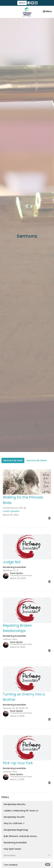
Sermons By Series (37, 460)
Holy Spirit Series (12, 849)
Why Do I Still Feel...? (14, 823)
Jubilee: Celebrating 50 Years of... (22, 811)
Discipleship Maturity (15, 804)
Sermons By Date (13, 460)
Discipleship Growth (14, 817)
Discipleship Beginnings (16, 830)
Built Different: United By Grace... (21, 836)
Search (22, 3)
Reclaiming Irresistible (15, 842)
